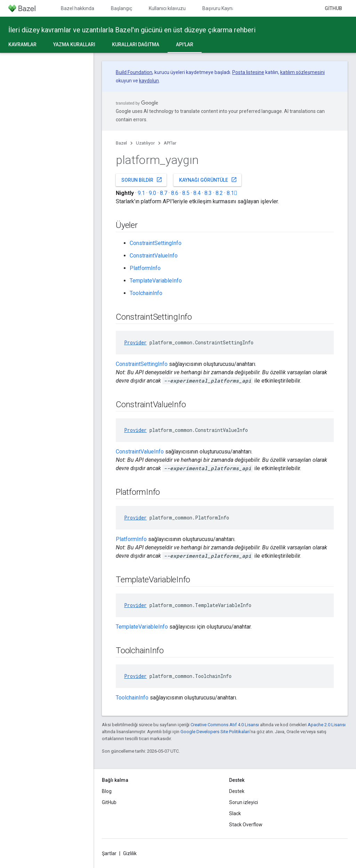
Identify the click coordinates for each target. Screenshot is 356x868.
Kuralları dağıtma (136, 44)
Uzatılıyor (145, 143)
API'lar (170, 143)
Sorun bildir (142, 180)
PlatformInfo (145, 268)
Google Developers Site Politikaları (215, 732)
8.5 (186, 193)
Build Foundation (134, 72)
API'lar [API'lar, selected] (185, 44)
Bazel (121, 143)
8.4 (197, 193)
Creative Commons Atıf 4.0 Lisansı (225, 725)
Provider (135, 342)
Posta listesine (248, 72)
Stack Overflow (246, 825)
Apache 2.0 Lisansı (327, 725)
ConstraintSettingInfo (156, 243)
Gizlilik (130, 853)
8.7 (164, 193)
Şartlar (109, 853)
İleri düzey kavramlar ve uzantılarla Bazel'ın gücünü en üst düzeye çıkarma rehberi (132, 30)
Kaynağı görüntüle (208, 180)
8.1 (232, 193)
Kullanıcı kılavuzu (167, 8)
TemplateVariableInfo (156, 281)
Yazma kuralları (74, 44)
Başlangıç (122, 8)
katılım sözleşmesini (302, 72)
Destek (237, 791)
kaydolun (149, 81)
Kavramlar (22, 44)
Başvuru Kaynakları (223, 8)
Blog (107, 791)
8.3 (208, 193)
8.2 (219, 193)
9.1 (141, 193)
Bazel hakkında (78, 8)
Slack (235, 813)
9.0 (152, 193)
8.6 (175, 193)
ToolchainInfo (146, 293)
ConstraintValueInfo (154, 256)
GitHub (333, 8)
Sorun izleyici (244, 802)
